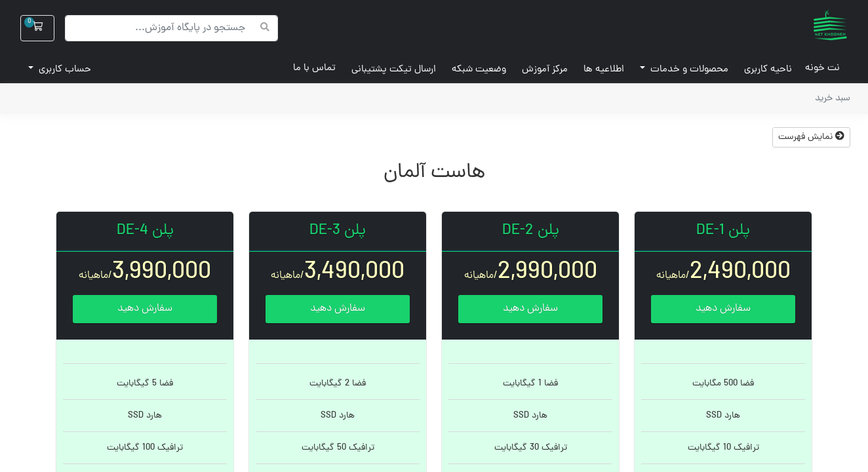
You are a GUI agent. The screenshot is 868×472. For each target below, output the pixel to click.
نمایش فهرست (811, 137)
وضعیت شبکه (479, 70)
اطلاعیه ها (604, 70)
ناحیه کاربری (768, 70)
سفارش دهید (723, 309)
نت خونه (816, 69)
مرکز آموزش (545, 70)
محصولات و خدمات (688, 70)
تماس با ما (314, 69)
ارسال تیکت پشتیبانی (394, 70)
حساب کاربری (64, 70)
